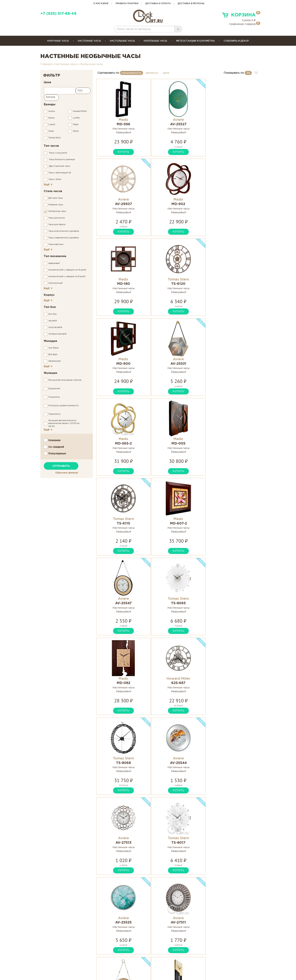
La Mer (76, 118)
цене (166, 73)
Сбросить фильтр (67, 473)
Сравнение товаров (242, 24)
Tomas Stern (55, 138)
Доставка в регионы (191, 4)
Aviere (52, 111)
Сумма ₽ (249, 20)
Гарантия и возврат (166, 958)
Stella (76, 131)
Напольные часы (155, 41)
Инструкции (160, 954)
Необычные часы (91, 64)
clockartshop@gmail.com (117, 958)
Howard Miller (80, 111)
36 (248, 73)
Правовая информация (222, 963)
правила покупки (127, 4)
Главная (46, 64)
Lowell (52, 125)
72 (256, 73)
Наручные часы (58, 41)
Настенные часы (89, 41)
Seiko (51, 131)
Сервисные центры (166, 963)
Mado (76, 125)
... (196, 818)
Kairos (51, 118)
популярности (131, 73)
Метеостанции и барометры (195, 41)
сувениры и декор (236, 41)
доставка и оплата (158, 4)
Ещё (48, 184)
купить (116, 152)
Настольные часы (122, 41)
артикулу (152, 73)
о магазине (101, 4)
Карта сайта (214, 954)
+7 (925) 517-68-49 (58, 14)
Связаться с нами (218, 958)
